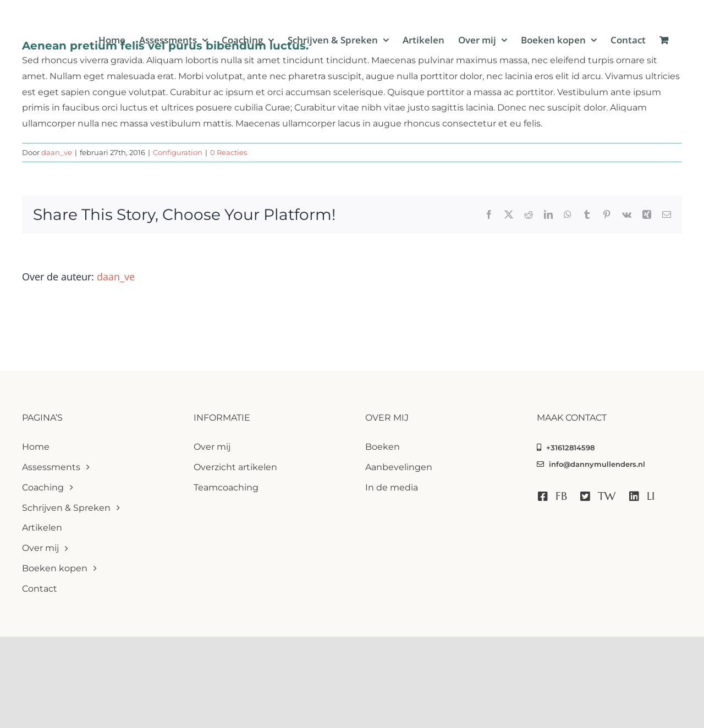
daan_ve (57, 152)
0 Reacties (229, 152)
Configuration (178, 152)
